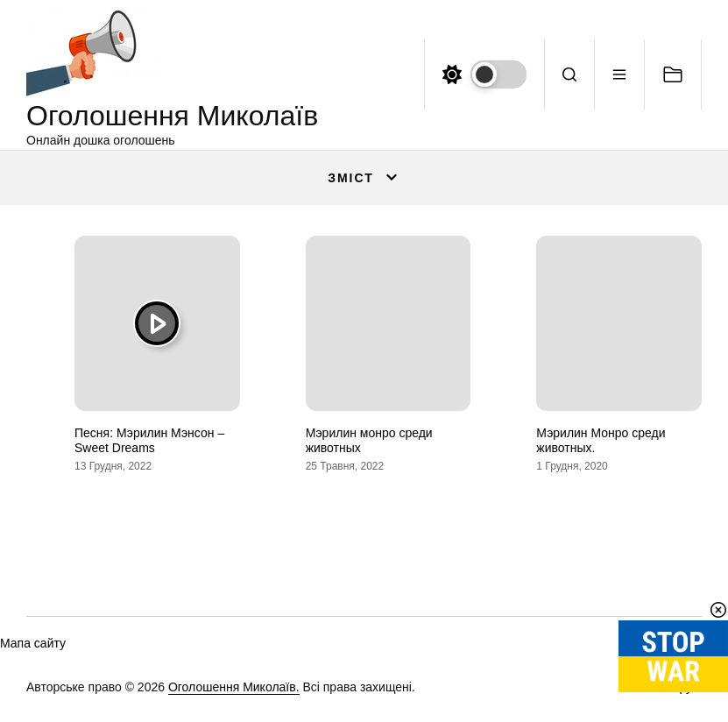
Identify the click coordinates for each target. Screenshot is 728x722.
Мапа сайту (33, 643)
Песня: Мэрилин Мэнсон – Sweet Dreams (149, 440)
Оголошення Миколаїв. (234, 687)
